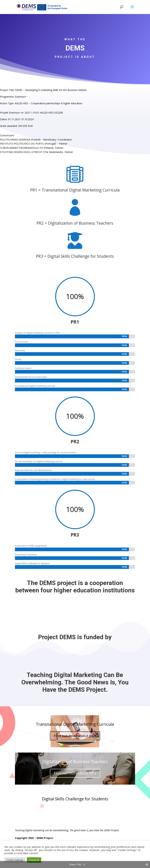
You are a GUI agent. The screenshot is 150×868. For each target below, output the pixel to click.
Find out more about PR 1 (75, 736)
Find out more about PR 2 (75, 773)
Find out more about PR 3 (75, 810)
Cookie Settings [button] (15, 860)
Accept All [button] (34, 860)
